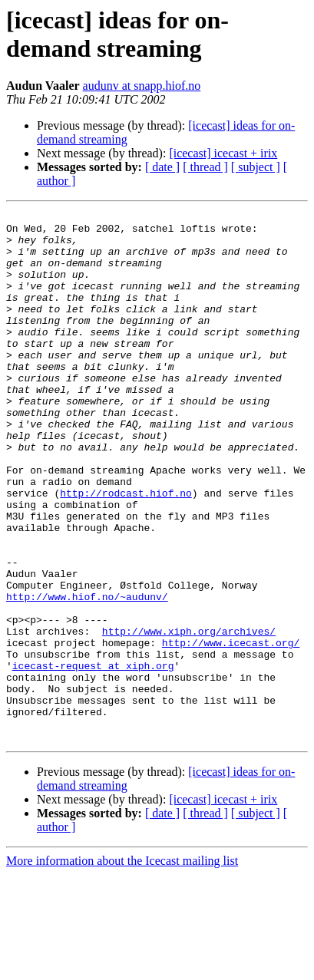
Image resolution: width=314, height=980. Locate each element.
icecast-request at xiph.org (93, 757)
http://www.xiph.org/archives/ (189, 716)
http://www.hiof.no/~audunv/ (87, 675)
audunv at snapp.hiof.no (142, 86)
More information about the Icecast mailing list (122, 967)
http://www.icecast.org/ (231, 730)
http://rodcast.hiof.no (126, 550)
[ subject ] (256, 167)
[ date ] (162, 167)
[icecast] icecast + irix (223, 153)
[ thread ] (205, 167)
